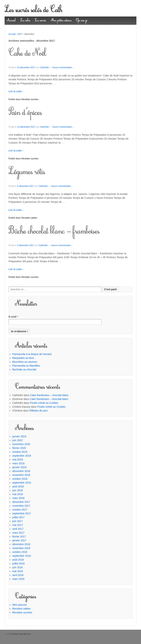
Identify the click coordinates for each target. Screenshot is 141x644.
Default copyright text (21, 634)
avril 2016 (18, 575)
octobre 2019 (20, 452)
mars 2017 (18, 533)
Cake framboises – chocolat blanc (49, 395)
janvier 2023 (19, 436)
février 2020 (19, 448)
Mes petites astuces (61, 21)
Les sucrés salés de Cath (33, 10)
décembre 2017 (21, 502)
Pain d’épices (25, 113)
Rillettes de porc (39, 411)
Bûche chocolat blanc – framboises (54, 232)
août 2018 (18, 486)
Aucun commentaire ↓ (63, 67)
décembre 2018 (21, 471)
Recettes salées (29, 218)
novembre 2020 (21, 444)
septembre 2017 (22, 513)
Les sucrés (40, 21)
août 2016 (18, 560)
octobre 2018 (20, 479)
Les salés (25, 21)
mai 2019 (18, 460)
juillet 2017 (18, 517)
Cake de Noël (27, 54)
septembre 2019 (22, 456)
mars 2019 (18, 463)
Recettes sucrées (30, 99)
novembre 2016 (21, 548)
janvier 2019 (19, 467)
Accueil (11, 21)
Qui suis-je (82, 21)
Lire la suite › (16, 91)
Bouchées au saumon (25, 362)
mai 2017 (18, 525)
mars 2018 (18, 498)
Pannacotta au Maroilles (26, 366)
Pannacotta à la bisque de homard (32, 354)
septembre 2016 (22, 556)
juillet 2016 (18, 563)
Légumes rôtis (27, 172)
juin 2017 (18, 521)
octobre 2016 (20, 552)
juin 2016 (18, 567)
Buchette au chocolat (24, 369)
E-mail (13, 317)
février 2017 (19, 537)
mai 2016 (18, 571)
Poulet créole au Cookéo (44, 403)
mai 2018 (18, 494)
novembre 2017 (21, 506)
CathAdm (44, 67)
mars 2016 (18, 579)
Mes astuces (20, 605)
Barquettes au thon (23, 358)
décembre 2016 (21, 544)
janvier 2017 (19, 540)
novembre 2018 (21, 475)
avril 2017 (18, 529)
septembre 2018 (22, 483)
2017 (20, 34)
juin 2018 (18, 490)
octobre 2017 (20, 510)
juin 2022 (18, 440)
